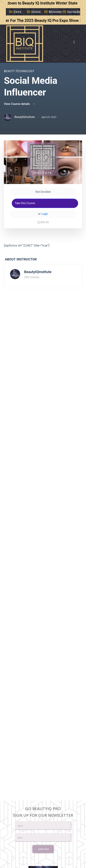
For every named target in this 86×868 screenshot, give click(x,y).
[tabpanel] (43, 246)
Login (45, 214)
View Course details (20, 104)
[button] (74, 42)
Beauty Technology (19, 71)
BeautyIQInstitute (38, 272)
